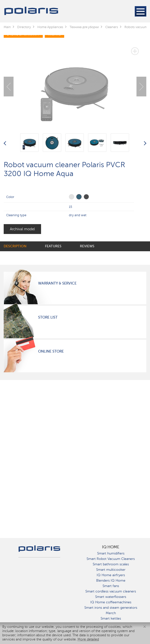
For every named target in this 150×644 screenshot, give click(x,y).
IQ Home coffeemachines (111, 602)
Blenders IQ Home (111, 581)
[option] (75, 83)
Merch (111, 613)
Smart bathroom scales (111, 564)
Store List (48, 317)
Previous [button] (9, 87)
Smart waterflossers (111, 597)
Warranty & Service (57, 283)
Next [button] (141, 87)
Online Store (51, 351)
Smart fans (111, 586)
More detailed (88, 639)
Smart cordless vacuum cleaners (111, 591)
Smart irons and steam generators (111, 608)
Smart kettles (111, 618)
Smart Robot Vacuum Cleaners (111, 559)
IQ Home (111, 547)
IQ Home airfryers (111, 575)
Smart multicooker (111, 570)
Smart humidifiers (111, 553)
